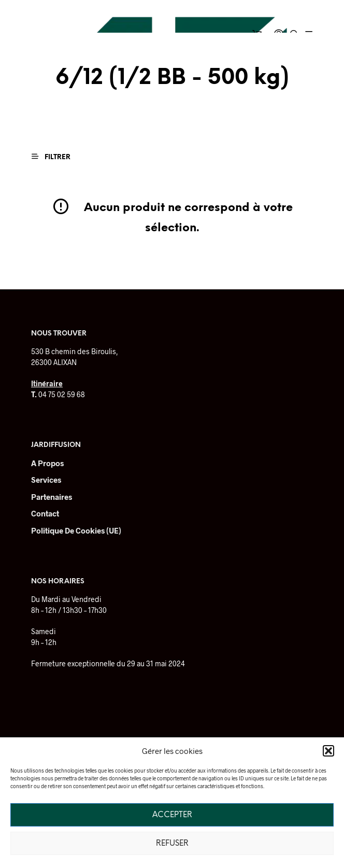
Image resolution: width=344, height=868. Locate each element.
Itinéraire (47, 383)
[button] (328, 751)
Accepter (172, 815)
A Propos (47, 463)
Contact (45, 513)
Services (46, 480)
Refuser (172, 844)
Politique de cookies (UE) (76, 530)
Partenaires (52, 497)
